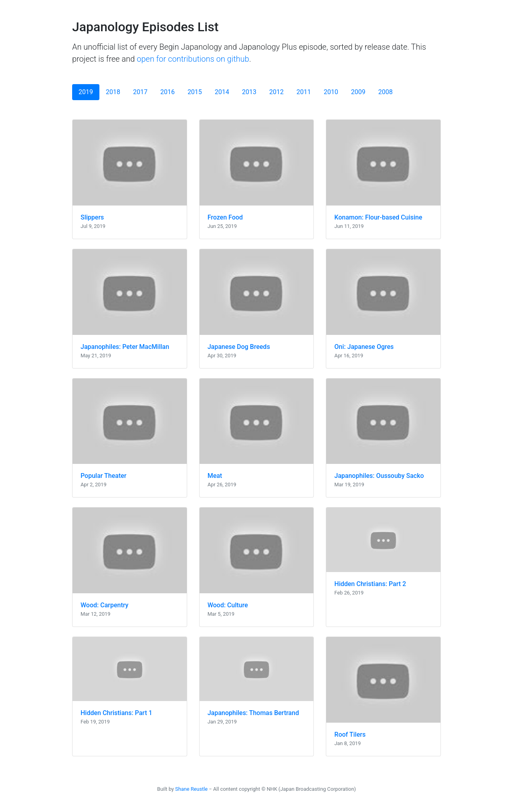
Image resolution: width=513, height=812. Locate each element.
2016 (168, 92)
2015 (195, 92)
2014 (222, 92)
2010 (331, 92)
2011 (304, 92)
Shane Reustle (191, 789)
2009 (358, 92)
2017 (140, 92)
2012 (277, 92)
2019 (86, 92)
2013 (249, 92)
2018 (113, 92)
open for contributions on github (193, 59)
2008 (386, 92)
